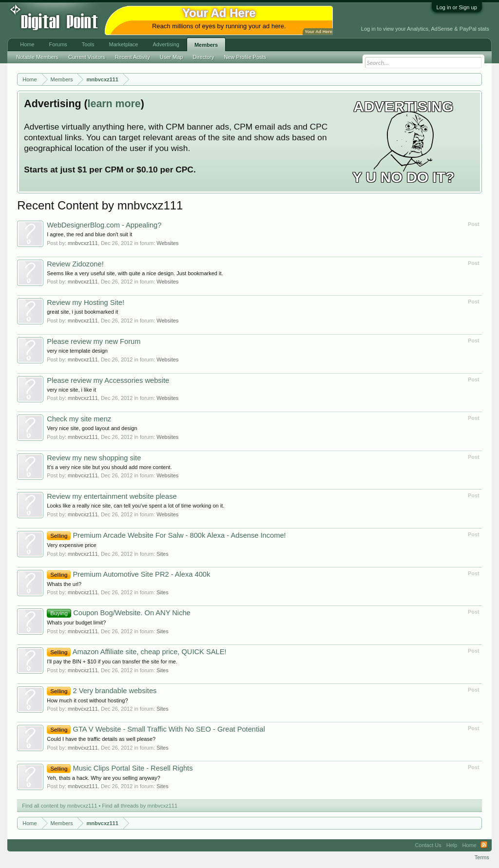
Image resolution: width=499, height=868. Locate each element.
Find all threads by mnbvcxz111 (140, 806)
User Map (172, 57)
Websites (167, 243)
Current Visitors (87, 57)
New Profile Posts (245, 57)
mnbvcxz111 (83, 243)
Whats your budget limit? (76, 623)
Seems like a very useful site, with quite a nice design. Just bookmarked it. (135, 273)
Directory (204, 57)
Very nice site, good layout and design (92, 428)
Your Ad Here (318, 32)
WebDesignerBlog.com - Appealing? (104, 225)
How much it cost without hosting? (87, 700)
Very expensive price (72, 545)
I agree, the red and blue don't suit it (89, 234)
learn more (114, 104)
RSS (484, 845)
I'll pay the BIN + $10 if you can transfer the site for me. (112, 661)
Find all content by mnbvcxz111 (59, 806)
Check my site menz (79, 419)
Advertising (166, 44)
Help (452, 845)
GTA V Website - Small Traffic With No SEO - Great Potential (156, 729)
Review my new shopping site (94, 458)
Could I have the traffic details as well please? (101, 739)
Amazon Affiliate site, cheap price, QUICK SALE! (136, 652)
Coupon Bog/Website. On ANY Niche (119, 613)
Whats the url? (64, 584)
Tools (88, 44)
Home (27, 44)
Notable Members (37, 57)
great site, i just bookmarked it (82, 312)
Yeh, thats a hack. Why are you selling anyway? (104, 778)
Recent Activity (133, 57)
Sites (162, 554)
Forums (58, 44)
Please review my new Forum (94, 341)
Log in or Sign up (457, 7)
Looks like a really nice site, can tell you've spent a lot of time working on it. (135, 506)
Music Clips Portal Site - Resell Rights (120, 768)
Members (206, 45)
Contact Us (428, 845)
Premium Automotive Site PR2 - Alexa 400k (128, 574)
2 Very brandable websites (102, 691)
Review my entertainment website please (112, 496)
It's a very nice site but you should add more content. (109, 467)
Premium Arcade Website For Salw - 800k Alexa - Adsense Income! (166, 535)
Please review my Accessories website (108, 380)
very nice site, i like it (71, 390)
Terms (482, 857)
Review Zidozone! (75, 264)
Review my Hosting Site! (86, 302)
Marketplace (124, 44)
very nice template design (77, 351)
